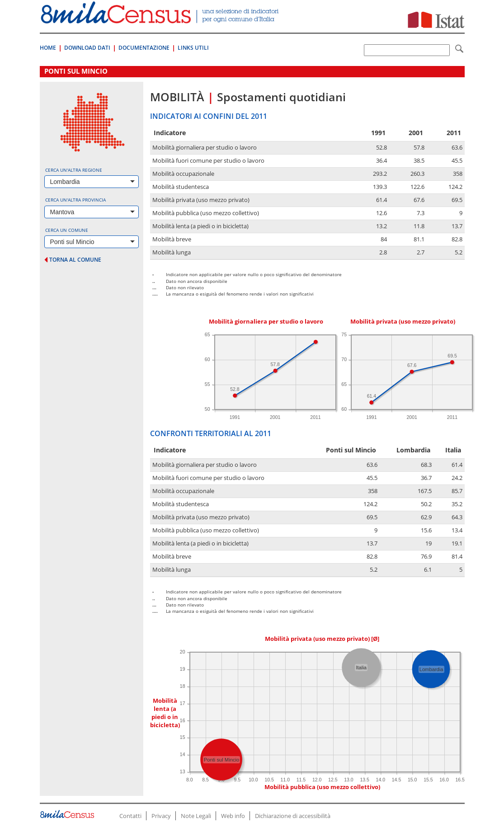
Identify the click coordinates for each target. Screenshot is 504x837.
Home (48, 48)
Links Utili (193, 48)
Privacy (161, 816)
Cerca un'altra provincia (75, 200)
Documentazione (144, 48)
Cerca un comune (67, 230)
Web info (233, 816)
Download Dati (87, 48)
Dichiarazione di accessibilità (293, 816)
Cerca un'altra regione (74, 170)
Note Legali (196, 816)
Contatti (130, 816)
